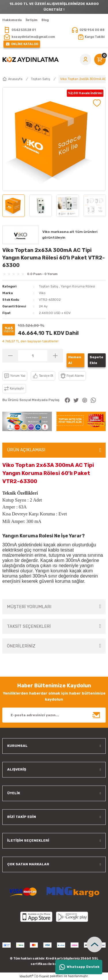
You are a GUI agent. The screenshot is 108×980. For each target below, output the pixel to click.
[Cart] (100, 60)
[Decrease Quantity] (10, 356)
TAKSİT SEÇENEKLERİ (29, 626)
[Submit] (96, 715)
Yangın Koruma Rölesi (78, 286)
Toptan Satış (49, 286)
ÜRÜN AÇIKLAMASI (26, 450)
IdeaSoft (26, 976)
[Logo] (31, 60)
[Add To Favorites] (97, 103)
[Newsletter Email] (54, 715)
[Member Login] (86, 60)
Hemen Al (75, 360)
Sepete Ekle (96, 360)
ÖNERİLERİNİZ (21, 646)
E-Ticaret (43, 976)
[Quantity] (33, 356)
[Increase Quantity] (55, 356)
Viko (42, 293)
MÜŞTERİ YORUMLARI (29, 607)
